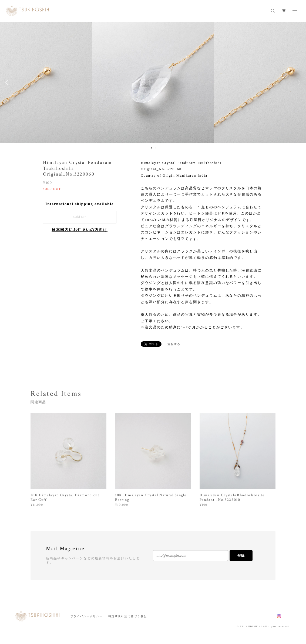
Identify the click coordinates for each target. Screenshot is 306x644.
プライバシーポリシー (87, 616)
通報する (174, 344)
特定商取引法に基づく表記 (128, 616)
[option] (153, 82)
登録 (241, 555)
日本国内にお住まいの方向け (80, 230)
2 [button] (155, 148)
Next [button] (298, 82)
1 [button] (152, 148)
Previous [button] (8, 82)
